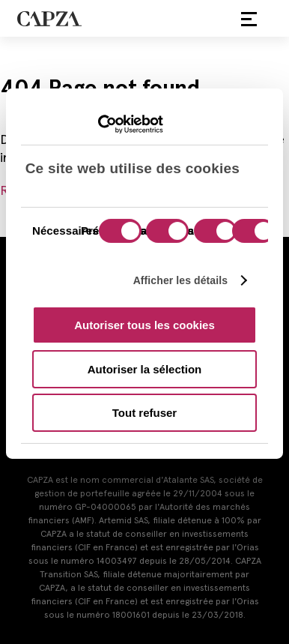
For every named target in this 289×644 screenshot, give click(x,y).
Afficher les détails (181, 280)
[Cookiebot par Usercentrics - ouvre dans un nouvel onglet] (98, 124)
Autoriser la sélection (145, 368)
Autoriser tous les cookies (144, 325)
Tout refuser (144, 413)
